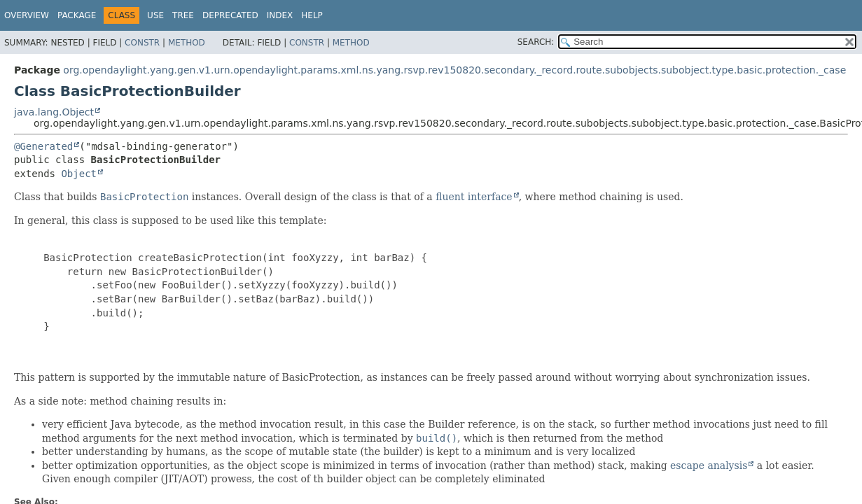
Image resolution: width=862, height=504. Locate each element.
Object (79, 174)
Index (280, 15)
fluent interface (474, 197)
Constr (142, 43)
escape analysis (709, 465)
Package (77, 15)
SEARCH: (536, 42)
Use (155, 15)
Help (312, 15)
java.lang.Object (54, 112)
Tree (183, 15)
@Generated (43, 146)
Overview (27, 15)
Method (187, 43)
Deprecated (230, 15)
